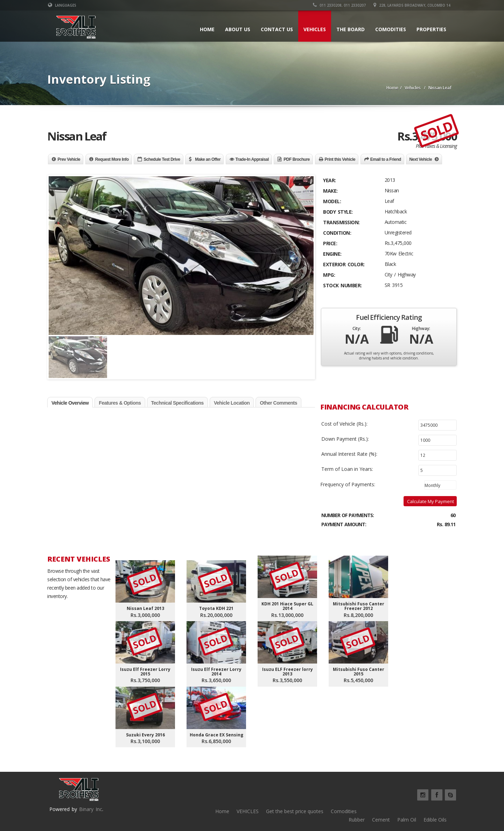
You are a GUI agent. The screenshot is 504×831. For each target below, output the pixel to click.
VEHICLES (248, 811)
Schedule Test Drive (162, 159)
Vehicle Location (232, 403)
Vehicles (315, 29)
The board (351, 29)
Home (207, 29)
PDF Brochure (297, 159)
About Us (238, 29)
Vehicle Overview (70, 403)
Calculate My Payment (430, 501)
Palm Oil (407, 820)
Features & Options (120, 403)
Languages (61, 5)
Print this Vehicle (340, 159)
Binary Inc (91, 809)
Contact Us (277, 29)
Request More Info (112, 159)
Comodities (391, 29)
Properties (431, 29)
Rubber (357, 820)
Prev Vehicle (69, 159)
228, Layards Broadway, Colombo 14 (413, 5)
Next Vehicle (421, 159)
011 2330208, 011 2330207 (340, 5)
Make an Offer (208, 159)
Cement (381, 820)
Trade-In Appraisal (252, 159)
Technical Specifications (177, 403)
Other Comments (278, 403)
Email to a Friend (386, 159)
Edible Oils (435, 820)
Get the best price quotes (295, 811)
